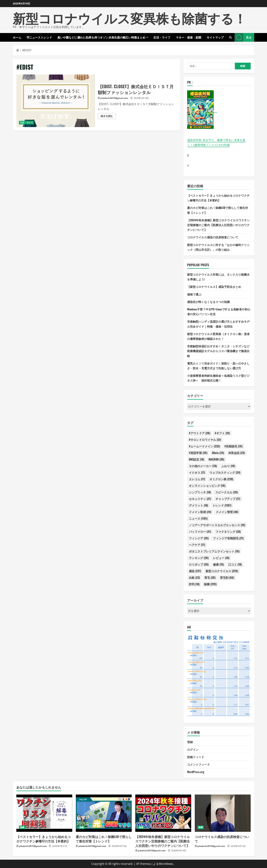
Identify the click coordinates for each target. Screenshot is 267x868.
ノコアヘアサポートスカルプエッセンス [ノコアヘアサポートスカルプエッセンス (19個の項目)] (217, 525)
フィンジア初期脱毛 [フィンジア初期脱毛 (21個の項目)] (228, 538)
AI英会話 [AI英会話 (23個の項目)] (237, 453)
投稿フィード (196, 757)
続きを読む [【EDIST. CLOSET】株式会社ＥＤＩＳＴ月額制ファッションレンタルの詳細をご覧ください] (108, 117)
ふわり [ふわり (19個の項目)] (228, 466)
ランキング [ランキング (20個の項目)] (199, 558)
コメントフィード (198, 764)
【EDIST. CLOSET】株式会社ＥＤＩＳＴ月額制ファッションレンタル (56, 101)
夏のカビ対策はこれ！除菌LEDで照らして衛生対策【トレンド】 (104, 839)
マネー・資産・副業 (189, 37)
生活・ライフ (162, 37)
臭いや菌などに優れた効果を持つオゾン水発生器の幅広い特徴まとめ (101, 37)
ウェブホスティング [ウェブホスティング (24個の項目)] (225, 472)
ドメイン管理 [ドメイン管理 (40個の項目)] (227, 512)
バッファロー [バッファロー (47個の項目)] (200, 532)
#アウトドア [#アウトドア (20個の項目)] (200, 433)
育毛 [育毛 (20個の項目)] (210, 577)
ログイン (193, 749)
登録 (190, 742)
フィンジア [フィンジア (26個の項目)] (199, 538)
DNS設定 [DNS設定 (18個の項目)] (197, 459)
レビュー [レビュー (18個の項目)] (221, 558)
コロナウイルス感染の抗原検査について (213, 237)
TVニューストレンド (39, 37)
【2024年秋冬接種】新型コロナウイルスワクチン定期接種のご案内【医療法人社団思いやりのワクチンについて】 (218, 225)
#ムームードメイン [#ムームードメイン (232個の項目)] (204, 446)
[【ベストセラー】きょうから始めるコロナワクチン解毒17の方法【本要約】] (44, 813)
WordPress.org (196, 772)
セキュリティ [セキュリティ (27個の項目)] (200, 499)
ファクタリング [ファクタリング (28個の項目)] (228, 532)
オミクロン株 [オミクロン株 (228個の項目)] (221, 479)
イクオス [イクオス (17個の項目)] (197, 472)
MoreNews (166, 864)
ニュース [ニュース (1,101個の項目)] (198, 518)
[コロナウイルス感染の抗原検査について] (223, 813)
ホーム (17, 37)
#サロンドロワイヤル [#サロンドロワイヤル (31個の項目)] (205, 440)
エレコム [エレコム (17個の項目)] (197, 479)
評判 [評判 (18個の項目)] (194, 584)
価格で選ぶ (194, 294)
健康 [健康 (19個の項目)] (218, 564)
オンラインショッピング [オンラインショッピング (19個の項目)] (207, 486)
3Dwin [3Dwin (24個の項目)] (218, 453)
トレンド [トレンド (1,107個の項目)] (222, 505)
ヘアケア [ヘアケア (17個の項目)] (197, 545)
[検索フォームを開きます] (231, 37)
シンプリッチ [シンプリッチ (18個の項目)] (200, 492)
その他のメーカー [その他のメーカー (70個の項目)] (203, 466)
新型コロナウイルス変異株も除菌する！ (130, 18)
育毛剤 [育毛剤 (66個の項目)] (227, 577)
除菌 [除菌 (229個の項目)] (210, 584)
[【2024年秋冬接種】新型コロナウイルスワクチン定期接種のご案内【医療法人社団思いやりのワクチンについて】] (163, 813)
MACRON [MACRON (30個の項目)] (216, 459)
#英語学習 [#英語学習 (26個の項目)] (198, 453)
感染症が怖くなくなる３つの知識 (208, 302)
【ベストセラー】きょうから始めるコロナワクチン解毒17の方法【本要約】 (43, 839)
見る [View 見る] (243, 37)
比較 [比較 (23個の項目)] (194, 577)
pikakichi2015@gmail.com (114, 98)
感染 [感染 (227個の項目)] (195, 571)
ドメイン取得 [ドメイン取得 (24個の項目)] (200, 512)
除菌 (22, 827)
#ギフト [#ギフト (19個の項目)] (222, 433)
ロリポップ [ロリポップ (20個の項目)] (199, 564)
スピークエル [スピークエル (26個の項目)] (227, 492)
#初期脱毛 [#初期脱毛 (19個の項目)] (233, 446)
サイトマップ (215, 37)
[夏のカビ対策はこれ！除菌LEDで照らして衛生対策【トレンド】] (104, 813)
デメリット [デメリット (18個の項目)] (198, 505)
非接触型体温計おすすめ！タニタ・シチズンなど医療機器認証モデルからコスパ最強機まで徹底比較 (218, 351)
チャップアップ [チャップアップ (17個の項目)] (228, 499)
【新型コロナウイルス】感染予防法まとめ (214, 287)
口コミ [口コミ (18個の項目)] (235, 564)
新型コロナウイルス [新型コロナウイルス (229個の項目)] (222, 571)
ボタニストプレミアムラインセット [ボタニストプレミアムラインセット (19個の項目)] (214, 551)
